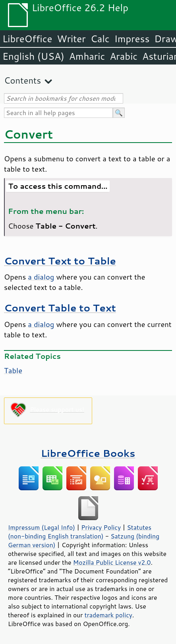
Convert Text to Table (60, 261)
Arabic (124, 56)
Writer (71, 39)
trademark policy (108, 615)
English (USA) (33, 56)
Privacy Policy (101, 527)
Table (13, 370)
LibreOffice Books (88, 453)
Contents (22, 80)
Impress (132, 39)
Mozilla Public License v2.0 (112, 562)
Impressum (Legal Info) (42, 527)
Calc (100, 39)
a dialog (41, 277)
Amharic (87, 56)
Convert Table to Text (60, 308)
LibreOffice (27, 39)
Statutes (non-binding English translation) (80, 532)
